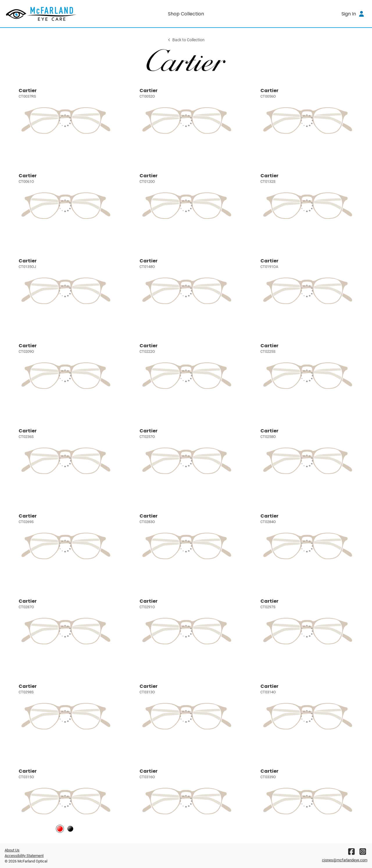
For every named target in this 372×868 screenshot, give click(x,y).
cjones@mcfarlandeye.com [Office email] (345, 860)
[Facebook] (351, 853)
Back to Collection (186, 40)
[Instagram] (363, 853)
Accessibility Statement (24, 856)
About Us (12, 850)
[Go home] (50, 14)
